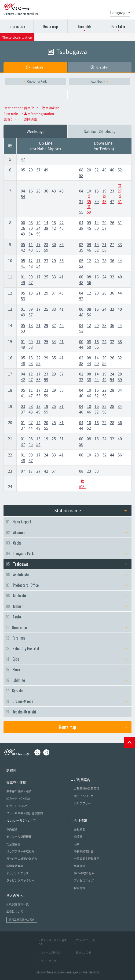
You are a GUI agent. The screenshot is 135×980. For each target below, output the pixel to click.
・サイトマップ (47, 961)
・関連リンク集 (82, 953)
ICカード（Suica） (18, 806)
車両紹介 (12, 829)
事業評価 (80, 866)
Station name (91, 510)
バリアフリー (82, 803)
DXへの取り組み (84, 873)
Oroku (66, 543)
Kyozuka (66, 691)
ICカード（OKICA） (19, 799)
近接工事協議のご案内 (22, 920)
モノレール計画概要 (19, 837)
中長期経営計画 (84, 851)
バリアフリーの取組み (20, 851)
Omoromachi (66, 627)
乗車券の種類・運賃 (19, 791)
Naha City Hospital (66, 648)
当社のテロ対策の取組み (22, 859)
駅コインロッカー (85, 796)
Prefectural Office (66, 585)
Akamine (66, 532)
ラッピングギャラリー (20, 881)
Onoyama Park (36, 81)
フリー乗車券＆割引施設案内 (25, 813)
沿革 (77, 844)
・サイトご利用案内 (50, 953)
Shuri (66, 670)
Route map (51, 26)
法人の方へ (15, 895)
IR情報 (78, 837)
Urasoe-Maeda (66, 701)
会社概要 (80, 829)
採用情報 (80, 888)
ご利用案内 (82, 780)
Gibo (66, 659)
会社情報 (80, 820)
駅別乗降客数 (15, 866)
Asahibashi (99, 81)
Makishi (66, 606)
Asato (66, 617)
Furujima (66, 638)
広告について (15, 911)
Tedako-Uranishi (66, 712)
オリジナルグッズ (18, 873)
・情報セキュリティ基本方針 (53, 942)
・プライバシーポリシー (85, 942)
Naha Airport (66, 522)
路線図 (11, 770)
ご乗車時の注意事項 (87, 789)
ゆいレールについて (21, 820)
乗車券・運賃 (16, 782)
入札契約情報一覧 (18, 904)
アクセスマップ (84, 881)
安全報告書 (13, 844)
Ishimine (66, 680)
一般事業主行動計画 (87, 859)
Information (17, 26)
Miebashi (66, 596)
